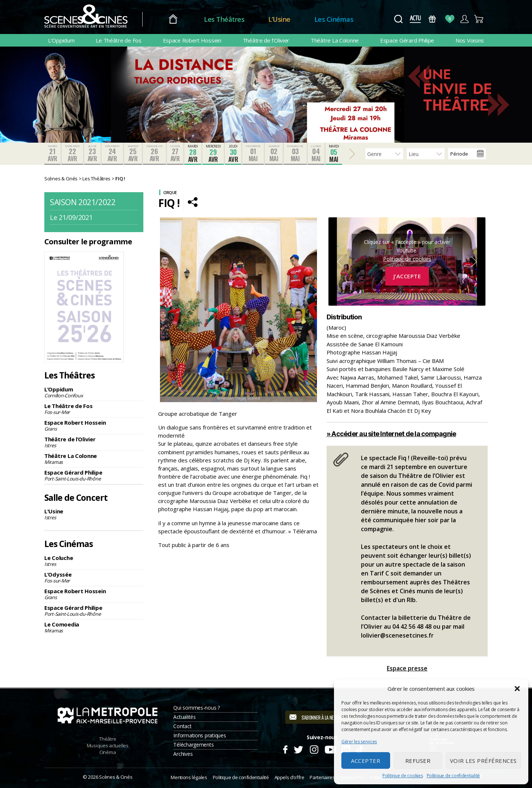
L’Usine (279, 19)
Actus (415, 19)
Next (474, 262)
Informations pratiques (199, 735)
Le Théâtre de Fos (118, 40)
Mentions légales (189, 777)
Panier (479, 19)
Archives (183, 754)
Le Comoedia (94, 627)
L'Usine (94, 514)
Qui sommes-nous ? (196, 708)
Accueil (173, 19)
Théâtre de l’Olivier (266, 40)
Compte (464, 19)
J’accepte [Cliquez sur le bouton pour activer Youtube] (407, 276)
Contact (182, 726)
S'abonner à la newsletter (327, 717)
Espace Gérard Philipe (407, 40)
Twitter (298, 748)
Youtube (330, 748)
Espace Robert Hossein (192, 40)
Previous (340, 262)
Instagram (314, 748)
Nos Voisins (470, 40)
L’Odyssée (94, 577)
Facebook (285, 748)
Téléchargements (193, 745)
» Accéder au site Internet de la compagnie (391, 434)
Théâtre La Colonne (335, 40)
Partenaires (322, 777)
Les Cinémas (334, 19)
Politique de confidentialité (453, 776)
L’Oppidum (61, 40)
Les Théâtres (224, 19)
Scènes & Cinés (116, 777)
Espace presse (407, 668)
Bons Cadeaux (432, 19)
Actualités (184, 717)
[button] (517, 689)
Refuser (418, 761)
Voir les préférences (483, 761)
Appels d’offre (289, 777)
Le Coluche (94, 561)
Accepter (366, 761)
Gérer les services (359, 742)
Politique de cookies (403, 776)
